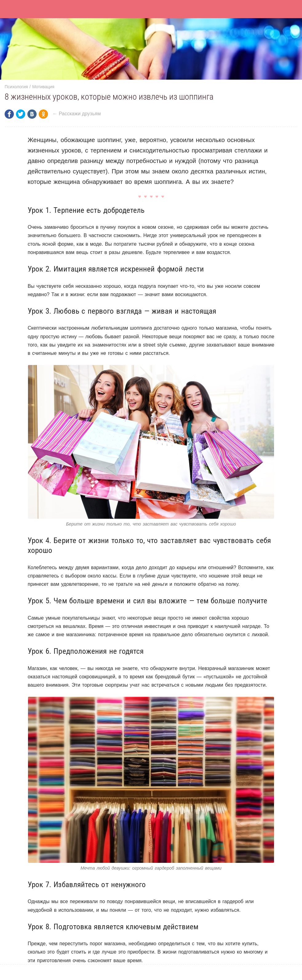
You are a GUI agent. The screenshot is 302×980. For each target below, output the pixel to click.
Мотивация (43, 87)
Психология (16, 87)
